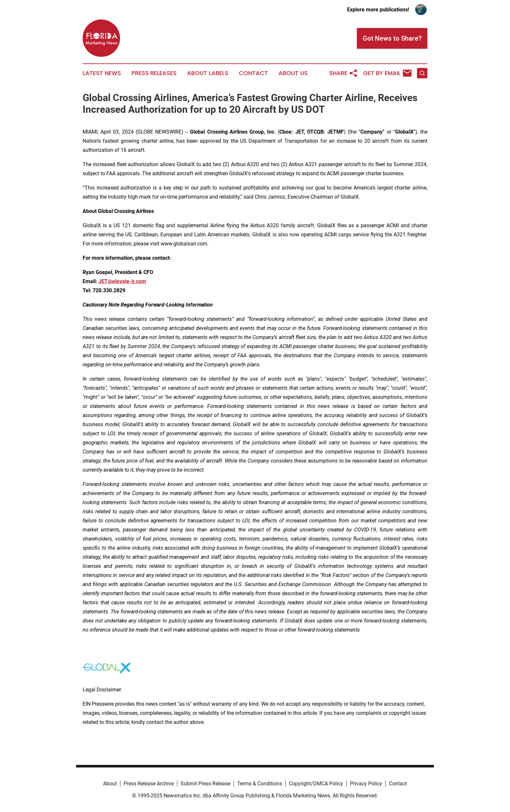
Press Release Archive (149, 784)
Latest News (102, 73)
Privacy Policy (366, 784)
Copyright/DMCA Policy (316, 784)
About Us (293, 73)
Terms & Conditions (260, 784)
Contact (253, 73)
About (110, 784)
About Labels (208, 73)
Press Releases (154, 73)
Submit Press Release (205, 784)
